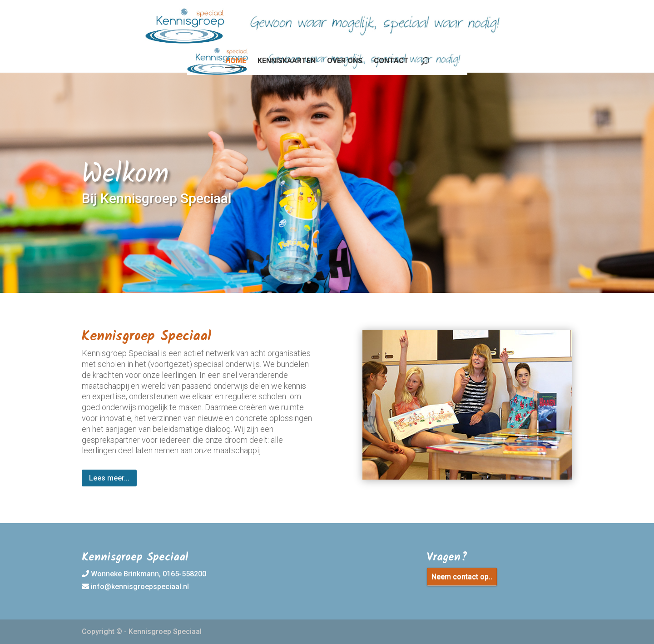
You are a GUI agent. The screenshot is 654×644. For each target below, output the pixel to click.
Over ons (345, 61)
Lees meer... (109, 478)
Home (236, 61)
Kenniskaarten (287, 61)
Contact (391, 61)
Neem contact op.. (462, 577)
